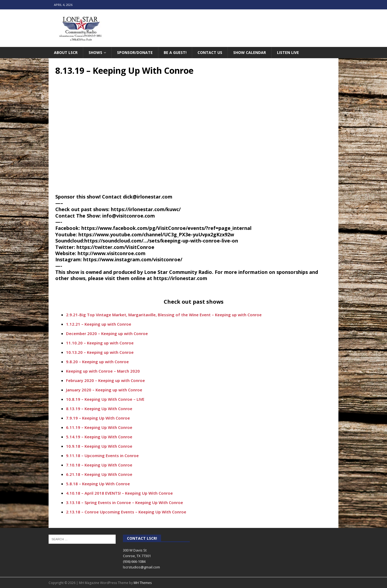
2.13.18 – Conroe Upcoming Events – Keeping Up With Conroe (126, 512)
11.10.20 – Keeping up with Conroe (100, 343)
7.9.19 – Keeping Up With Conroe (98, 418)
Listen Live (288, 52)
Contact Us (210, 52)
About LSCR (66, 52)
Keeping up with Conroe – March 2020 (103, 371)
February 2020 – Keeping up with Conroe (105, 380)
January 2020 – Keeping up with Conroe (104, 390)
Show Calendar (250, 52)
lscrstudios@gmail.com (141, 567)
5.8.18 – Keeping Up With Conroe (98, 484)
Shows (95, 52)
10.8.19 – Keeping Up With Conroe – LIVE (105, 399)
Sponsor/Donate (135, 52)
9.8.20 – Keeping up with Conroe (97, 362)
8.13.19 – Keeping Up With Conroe (99, 409)
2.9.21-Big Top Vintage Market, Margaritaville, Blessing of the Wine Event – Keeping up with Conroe (164, 315)
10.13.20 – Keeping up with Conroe (100, 352)
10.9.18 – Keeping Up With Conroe (99, 446)
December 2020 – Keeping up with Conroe (107, 333)
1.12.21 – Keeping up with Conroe (99, 324)
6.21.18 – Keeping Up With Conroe (99, 474)
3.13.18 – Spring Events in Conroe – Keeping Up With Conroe (125, 502)
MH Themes (143, 583)
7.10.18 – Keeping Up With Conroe (99, 465)
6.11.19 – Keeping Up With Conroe (99, 427)
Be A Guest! (175, 52)
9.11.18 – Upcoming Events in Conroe (102, 455)
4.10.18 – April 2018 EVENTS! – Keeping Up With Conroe (119, 493)
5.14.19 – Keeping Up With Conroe (99, 437)
